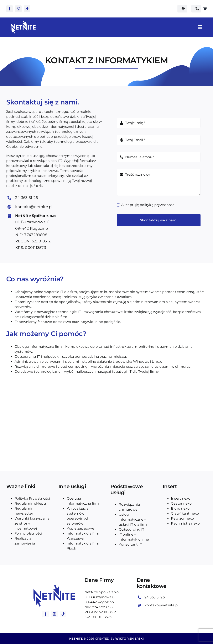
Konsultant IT (130, 544)
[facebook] (10, 9)
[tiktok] (27, 9)
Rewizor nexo (183, 518)
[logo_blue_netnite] (54, 586)
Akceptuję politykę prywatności (148, 205)
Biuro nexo (180, 508)
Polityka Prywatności (32, 498)
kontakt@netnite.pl (34, 207)
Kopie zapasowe (80, 528)
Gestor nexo (181, 503)
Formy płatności (28, 533)
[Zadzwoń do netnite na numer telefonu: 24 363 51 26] (196, 9)
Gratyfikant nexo (185, 513)
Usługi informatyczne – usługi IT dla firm (133, 519)
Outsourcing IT (131, 529)
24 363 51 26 (27, 198)
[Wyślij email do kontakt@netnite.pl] (182, 9)
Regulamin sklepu (30, 503)
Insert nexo (181, 498)
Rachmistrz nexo (185, 523)
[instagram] (18, 9)
